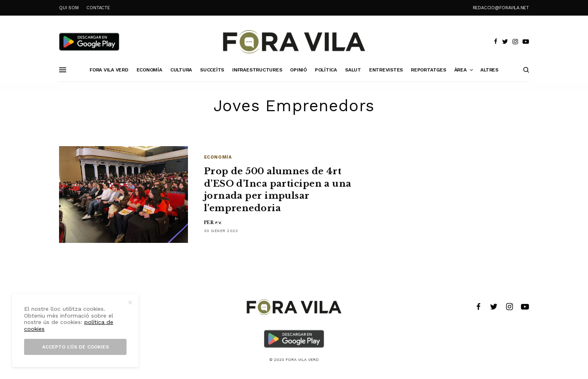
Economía (218, 157)
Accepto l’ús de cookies (76, 347)
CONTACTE (98, 8)
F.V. (219, 223)
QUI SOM (69, 8)
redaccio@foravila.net (501, 8)
